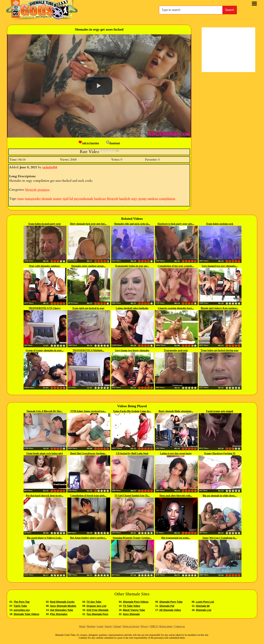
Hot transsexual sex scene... (176, 538)
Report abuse (166, 626)
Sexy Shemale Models (63, 606)
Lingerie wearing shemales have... (176, 308)
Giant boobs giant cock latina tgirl (44, 453)
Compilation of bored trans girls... (88, 496)
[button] (99, 86)
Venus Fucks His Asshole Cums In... (132, 411)
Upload (117, 626)
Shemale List (203, 610)
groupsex (43, 190)
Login (100, 626)
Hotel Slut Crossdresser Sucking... (88, 453)
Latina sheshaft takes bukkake (132, 308)
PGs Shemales (59, 614)
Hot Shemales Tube (62, 610)
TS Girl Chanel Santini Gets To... (132, 496)
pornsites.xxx (22, 610)
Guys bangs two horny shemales (132, 350)
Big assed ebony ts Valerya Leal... (44, 538)
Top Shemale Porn (97, 614)
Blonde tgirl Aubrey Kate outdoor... (220, 308)
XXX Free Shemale (97, 610)
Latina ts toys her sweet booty (176, 453)
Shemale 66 (203, 606)
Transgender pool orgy (176, 350)
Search (230, 10)
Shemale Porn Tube (171, 602)
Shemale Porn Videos (136, 602)
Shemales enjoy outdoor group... (88, 266)
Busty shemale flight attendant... (176, 411)
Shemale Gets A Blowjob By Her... (45, 411)
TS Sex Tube (94, 602)
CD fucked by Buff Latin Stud (132, 453)
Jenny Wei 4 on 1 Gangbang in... (220, 538)
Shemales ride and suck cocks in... (132, 224)
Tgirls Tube (20, 606)
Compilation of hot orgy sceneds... (176, 266)
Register (91, 626)
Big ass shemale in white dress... (220, 496)
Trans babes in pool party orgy (45, 224)
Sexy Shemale (131, 614)
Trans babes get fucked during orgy (220, 350)
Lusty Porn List (205, 602)
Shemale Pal (167, 606)
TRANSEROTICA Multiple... (88, 350)
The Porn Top (22, 602)
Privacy (145, 626)
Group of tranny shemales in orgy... (45, 350)
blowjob (31, 190)
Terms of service (131, 626)
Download (113, 143)
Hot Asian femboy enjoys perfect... (88, 538)
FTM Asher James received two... (88, 411)
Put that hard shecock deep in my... (45, 496)
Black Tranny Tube (134, 610)
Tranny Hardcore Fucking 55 (220, 453)
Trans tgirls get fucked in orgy (88, 308)
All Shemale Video (170, 610)
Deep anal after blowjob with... (176, 496)
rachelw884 (50, 167)
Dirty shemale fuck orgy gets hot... (88, 224)
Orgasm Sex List (96, 606)
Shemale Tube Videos (26, 614)
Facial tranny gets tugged (220, 411)
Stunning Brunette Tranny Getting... (132, 538)
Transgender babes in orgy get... (132, 266)
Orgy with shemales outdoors (45, 266)
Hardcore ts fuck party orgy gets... (176, 224)
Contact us (180, 626)
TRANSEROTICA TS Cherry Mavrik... (45, 308)
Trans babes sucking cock (220, 224)
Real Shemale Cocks (62, 602)
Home (82, 626)
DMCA (154, 626)
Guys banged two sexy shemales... (220, 266)
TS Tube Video (131, 606)
